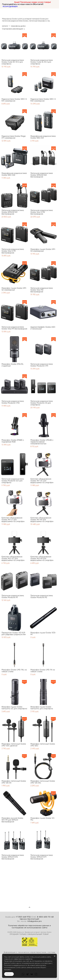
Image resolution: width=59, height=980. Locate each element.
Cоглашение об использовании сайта (30, 928)
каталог (5, 26)
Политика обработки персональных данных (29, 926)
